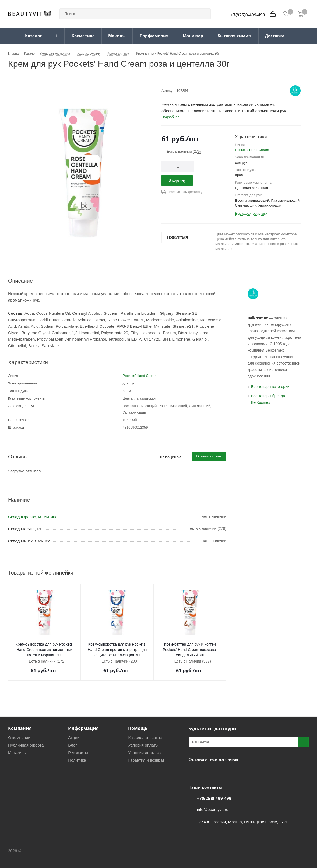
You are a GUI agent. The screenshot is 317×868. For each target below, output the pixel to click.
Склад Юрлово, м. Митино (33, 517)
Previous (213, 573)
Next (222, 573)
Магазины (17, 753)
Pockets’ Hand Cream (252, 150)
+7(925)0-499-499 (248, 15)
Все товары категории (270, 387)
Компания (20, 728)
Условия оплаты (143, 745)
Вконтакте (194, 772)
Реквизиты (78, 753)
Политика (77, 760)
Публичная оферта (26, 745)
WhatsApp (221, 772)
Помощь (138, 728)
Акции (74, 738)
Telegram (207, 772)
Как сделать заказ (145, 738)
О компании (19, 738)
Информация (83, 728)
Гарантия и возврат (146, 760)
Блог (72, 745)
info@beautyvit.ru (213, 809)
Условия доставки (145, 753)
